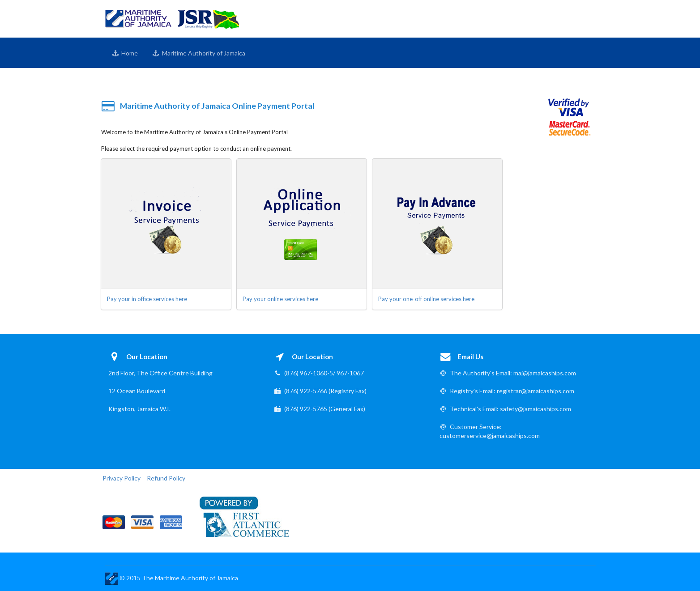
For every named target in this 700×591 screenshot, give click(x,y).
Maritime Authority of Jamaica (199, 53)
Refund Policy (166, 478)
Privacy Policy (122, 478)
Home (125, 53)
